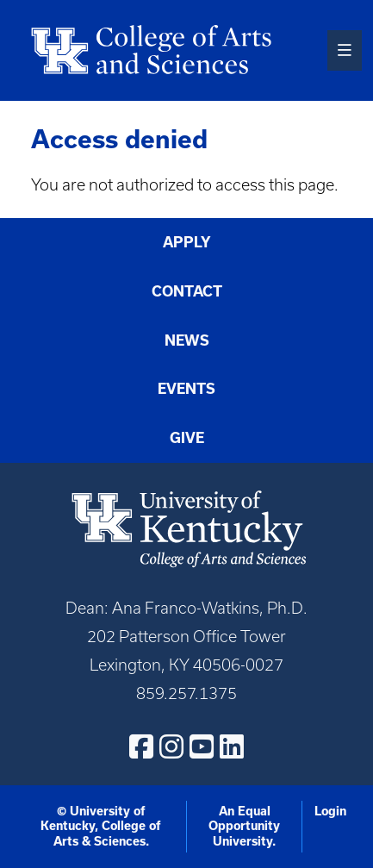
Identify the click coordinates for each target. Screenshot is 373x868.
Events (186, 389)
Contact (187, 291)
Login (330, 811)
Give (187, 438)
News (187, 340)
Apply (187, 242)
